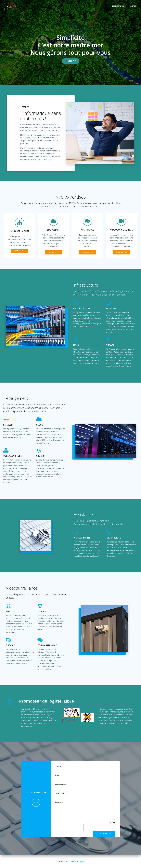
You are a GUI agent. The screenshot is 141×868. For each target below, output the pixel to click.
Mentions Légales (78, 861)
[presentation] (69, 828)
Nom (58, 775)
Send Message (104, 834)
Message (59, 802)
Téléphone (60, 793)
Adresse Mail (61, 784)
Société (58, 766)
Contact (132, 6)
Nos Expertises (118, 6)
